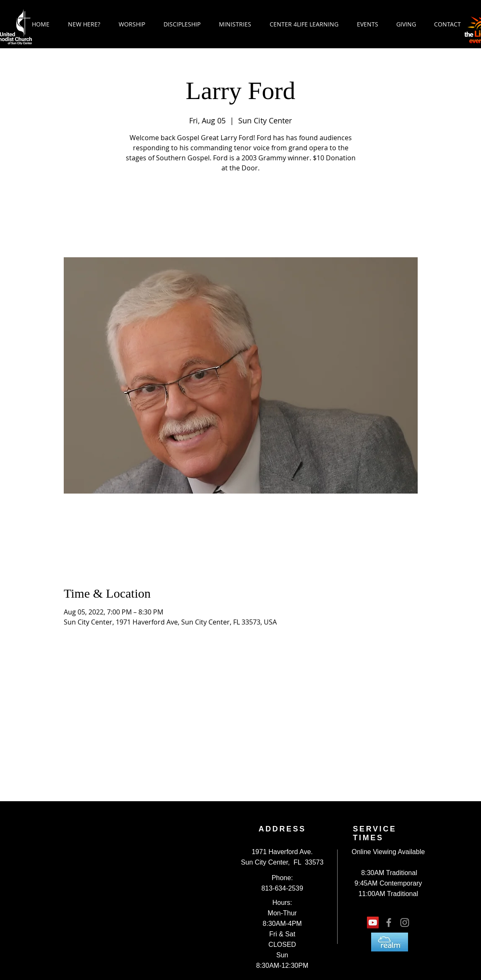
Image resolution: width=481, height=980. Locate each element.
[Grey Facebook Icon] (389, 923)
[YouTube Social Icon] (373, 923)
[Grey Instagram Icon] (405, 923)
